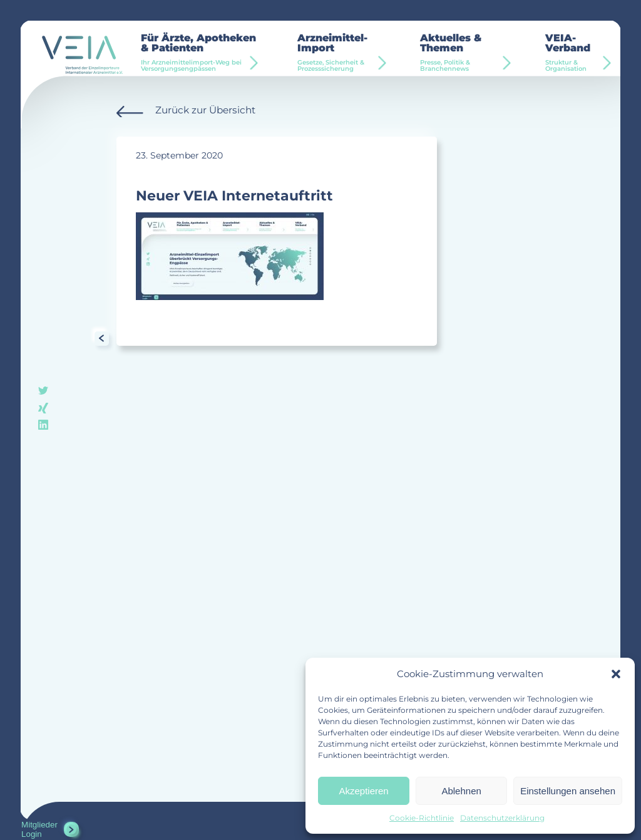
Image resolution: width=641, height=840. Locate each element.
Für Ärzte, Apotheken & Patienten (200, 53)
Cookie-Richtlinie (422, 818)
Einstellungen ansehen (568, 791)
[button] (616, 674)
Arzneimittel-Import (340, 53)
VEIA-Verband (574, 53)
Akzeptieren (363, 791)
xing (43, 408)
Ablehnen (461, 791)
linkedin (43, 425)
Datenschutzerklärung (502, 818)
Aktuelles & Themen (463, 53)
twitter (43, 392)
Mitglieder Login (39, 829)
